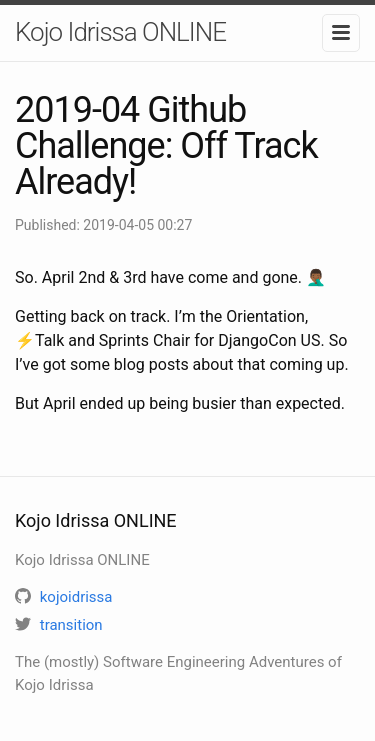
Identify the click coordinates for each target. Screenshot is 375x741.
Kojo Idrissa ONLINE (120, 32)
